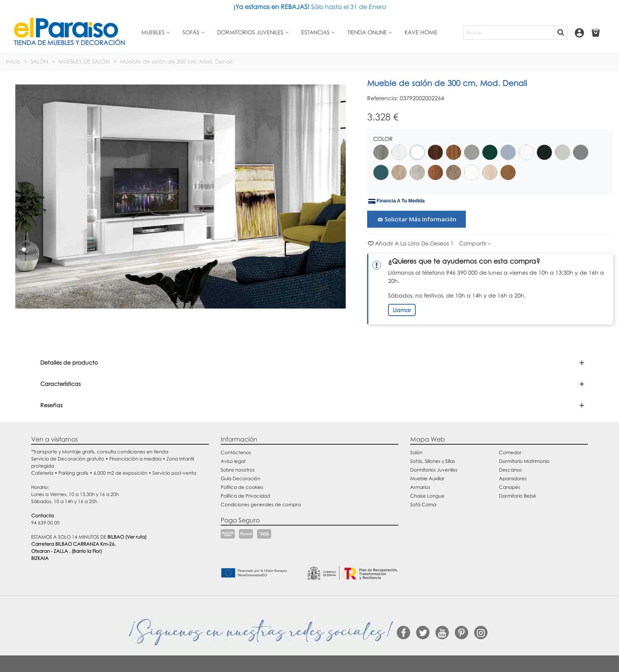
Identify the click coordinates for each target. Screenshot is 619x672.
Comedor (510, 452)
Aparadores (513, 478)
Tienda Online (367, 32)
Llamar (402, 310)
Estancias (315, 32)
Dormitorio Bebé (518, 496)
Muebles (153, 32)
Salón (416, 452)
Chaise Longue (427, 496)
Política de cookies (242, 487)
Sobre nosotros (238, 470)
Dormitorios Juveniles (434, 470)
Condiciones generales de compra (261, 504)
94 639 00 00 (45, 523)
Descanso (510, 470)
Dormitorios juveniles (250, 32)
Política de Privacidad (245, 496)
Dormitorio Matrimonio (524, 461)
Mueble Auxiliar (427, 478)
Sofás (191, 32)
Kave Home (421, 32)
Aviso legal (233, 461)
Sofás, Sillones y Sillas (433, 461)
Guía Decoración (240, 478)
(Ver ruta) (136, 537)
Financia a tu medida (397, 201)
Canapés (510, 487)
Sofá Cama (423, 504)
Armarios (420, 487)
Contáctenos (236, 452)
